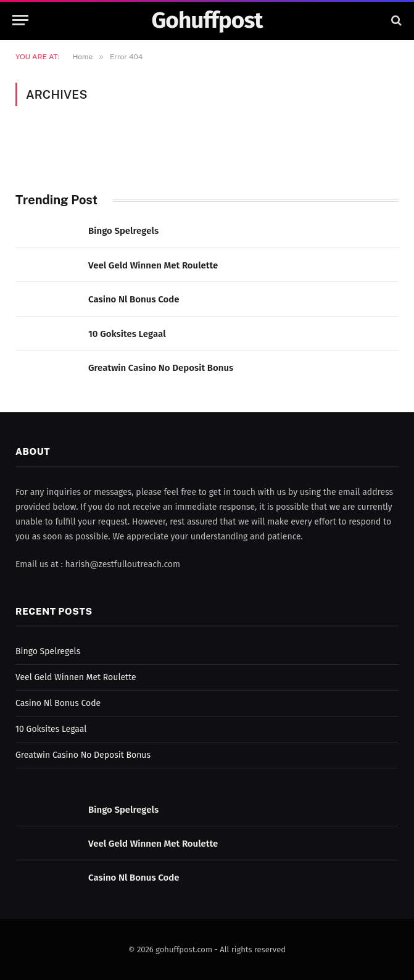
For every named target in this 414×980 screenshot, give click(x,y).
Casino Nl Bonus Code (134, 299)
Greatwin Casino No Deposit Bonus (161, 368)
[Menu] (20, 20)
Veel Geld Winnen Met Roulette (153, 265)
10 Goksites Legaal (127, 334)
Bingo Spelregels (123, 231)
